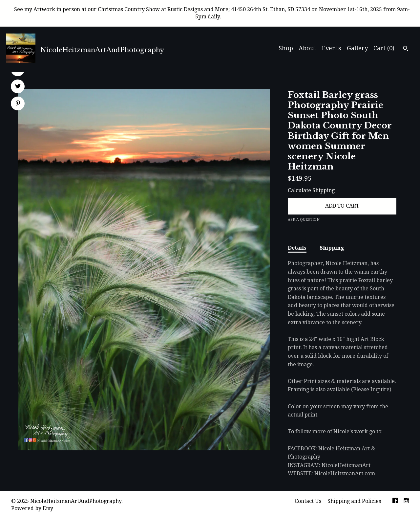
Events (332, 48)
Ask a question (304, 220)
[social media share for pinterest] (18, 104)
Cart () (384, 48)
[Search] (406, 49)
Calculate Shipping (311, 190)
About (307, 48)
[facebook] (395, 501)
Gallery (357, 48)
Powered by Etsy (32, 508)
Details (297, 248)
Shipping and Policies (354, 501)
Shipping (332, 248)
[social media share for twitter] (18, 87)
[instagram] (406, 501)
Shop (286, 48)
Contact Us (308, 501)
